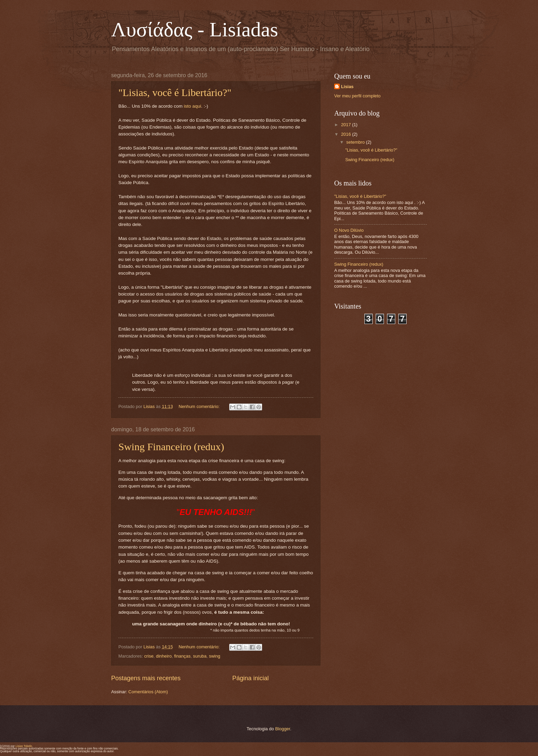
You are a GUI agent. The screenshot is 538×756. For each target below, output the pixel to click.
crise (149, 656)
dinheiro (164, 656)
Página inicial (250, 678)
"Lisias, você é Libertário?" (175, 92)
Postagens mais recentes (146, 678)
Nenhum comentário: (200, 406)
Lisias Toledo (24, 746)
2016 (347, 134)
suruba (200, 656)
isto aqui (192, 106)
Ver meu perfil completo (357, 96)
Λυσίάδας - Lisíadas (195, 29)
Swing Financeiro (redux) (171, 447)
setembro (356, 142)
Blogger (283, 729)
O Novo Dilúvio (349, 230)
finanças (182, 656)
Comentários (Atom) (148, 692)
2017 (347, 125)
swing (215, 656)
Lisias (347, 87)
